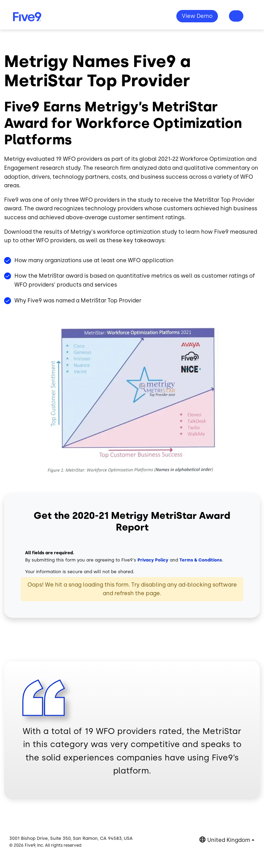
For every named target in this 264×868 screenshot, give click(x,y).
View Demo (197, 16)
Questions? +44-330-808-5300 (236, 16)
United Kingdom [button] (229, 840)
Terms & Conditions (201, 560)
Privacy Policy (153, 560)
